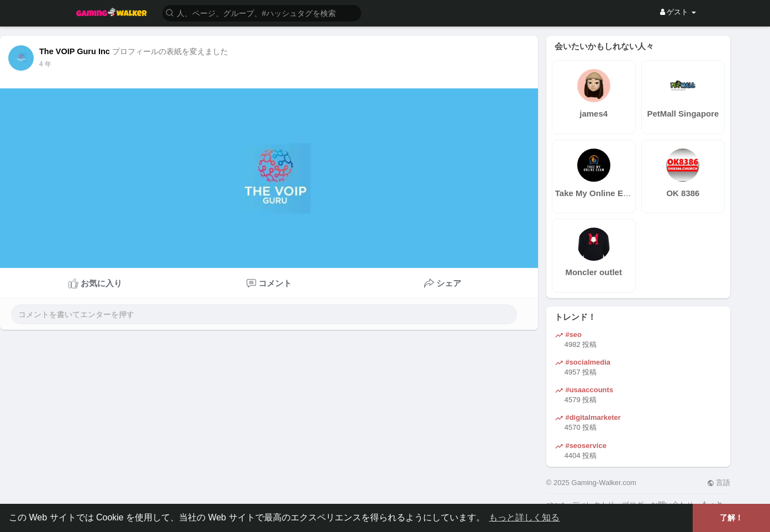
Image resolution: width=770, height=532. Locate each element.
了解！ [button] (731, 518)
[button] (262, 12)
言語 (719, 483)
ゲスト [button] (678, 12)
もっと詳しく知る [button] (524, 517)
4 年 (45, 64)
